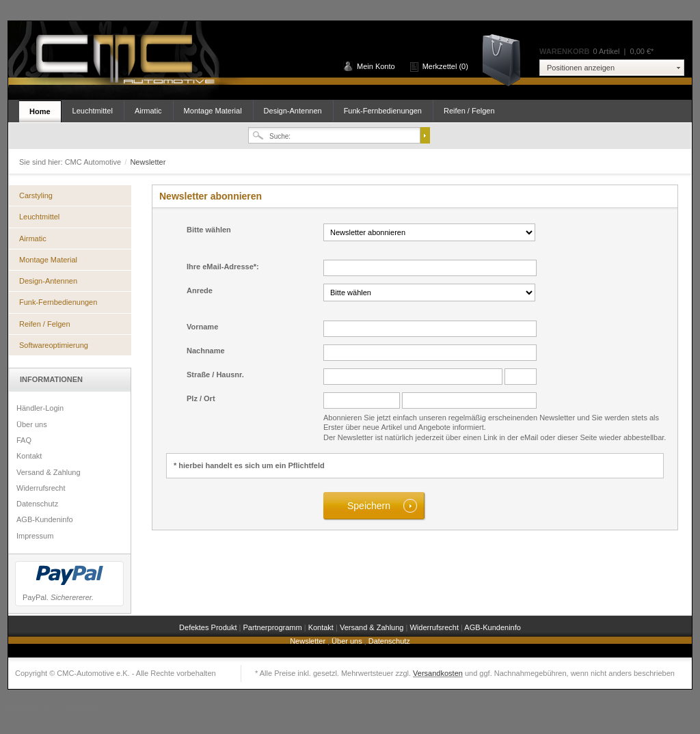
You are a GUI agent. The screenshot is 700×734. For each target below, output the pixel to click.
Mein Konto (376, 66)
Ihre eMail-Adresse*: (223, 267)
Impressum (35, 536)
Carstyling (36, 195)
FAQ (24, 440)
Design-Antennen (293, 111)
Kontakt (29, 456)
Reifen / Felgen (469, 111)
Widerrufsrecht (41, 488)
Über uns (32, 424)
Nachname (206, 351)
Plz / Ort (201, 398)
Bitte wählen (209, 230)
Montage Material (213, 111)
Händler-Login (40, 408)
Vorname (202, 327)
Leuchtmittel (93, 111)
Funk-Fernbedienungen (383, 111)
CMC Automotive (124, 60)
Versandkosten (438, 673)
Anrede (200, 290)
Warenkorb (506, 59)
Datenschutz (37, 504)
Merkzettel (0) (445, 66)
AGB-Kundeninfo (45, 519)
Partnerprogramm (273, 627)
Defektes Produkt (209, 627)
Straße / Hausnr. (215, 375)
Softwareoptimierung (54, 345)
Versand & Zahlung (49, 472)
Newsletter (309, 641)
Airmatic (148, 111)
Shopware (81, 708)
